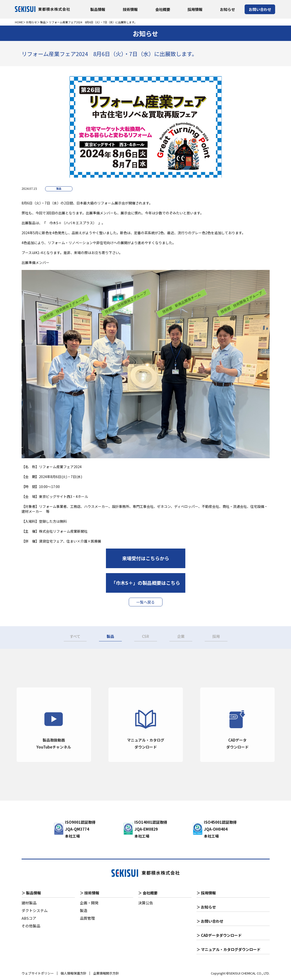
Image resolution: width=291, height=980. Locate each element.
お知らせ (227, 9)
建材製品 (29, 903)
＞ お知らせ (206, 907)
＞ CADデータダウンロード (219, 935)
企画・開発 (89, 903)
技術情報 (130, 9)
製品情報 (98, 9)
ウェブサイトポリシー (38, 973)
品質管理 (87, 918)
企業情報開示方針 (106, 973)
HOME (19, 22)
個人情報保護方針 (73, 973)
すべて (75, 636)
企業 (181, 636)
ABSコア (29, 918)
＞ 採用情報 (206, 893)
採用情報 (195, 9)
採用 (216, 636)
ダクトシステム (35, 910)
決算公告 (146, 903)
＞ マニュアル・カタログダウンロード (228, 949)
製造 (84, 910)
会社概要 (163, 9)
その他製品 (31, 926)
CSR (145, 636)
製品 (43, 22)
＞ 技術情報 (90, 893)
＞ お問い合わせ (210, 921)
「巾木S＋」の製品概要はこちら (146, 583)
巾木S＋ (56, 223)
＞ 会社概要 (148, 893)
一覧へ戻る (145, 602)
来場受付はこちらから (146, 558)
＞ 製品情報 (31, 893)
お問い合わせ (260, 9)
